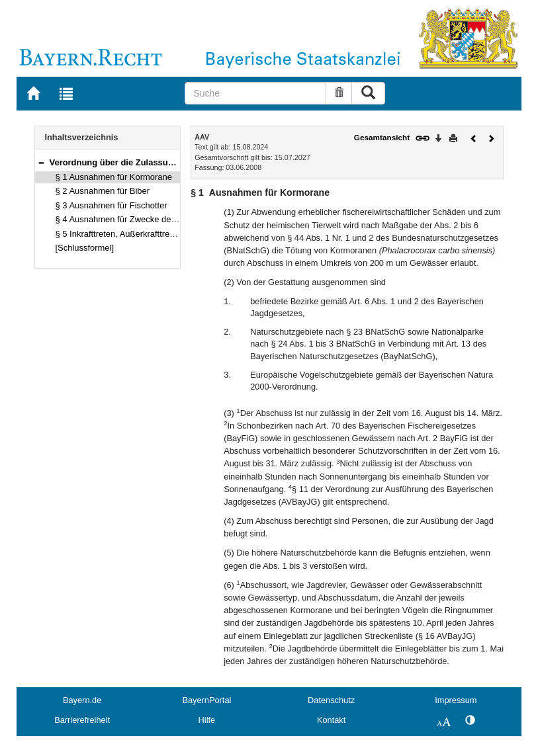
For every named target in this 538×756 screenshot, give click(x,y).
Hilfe (207, 720)
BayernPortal (206, 700)
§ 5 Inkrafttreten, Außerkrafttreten (119, 234)
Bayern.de (82, 700)
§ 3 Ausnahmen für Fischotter (112, 205)
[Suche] (255, 93)
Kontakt (331, 720)
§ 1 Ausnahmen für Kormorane (114, 177)
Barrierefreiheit (82, 720)
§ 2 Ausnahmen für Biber (103, 191)
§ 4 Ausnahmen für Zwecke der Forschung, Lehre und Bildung (173, 219)
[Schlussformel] (85, 248)
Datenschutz (331, 700)
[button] (41, 162)
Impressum (456, 700)
